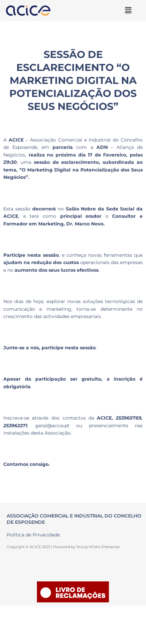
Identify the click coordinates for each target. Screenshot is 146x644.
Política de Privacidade (33, 535)
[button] (128, 10)
